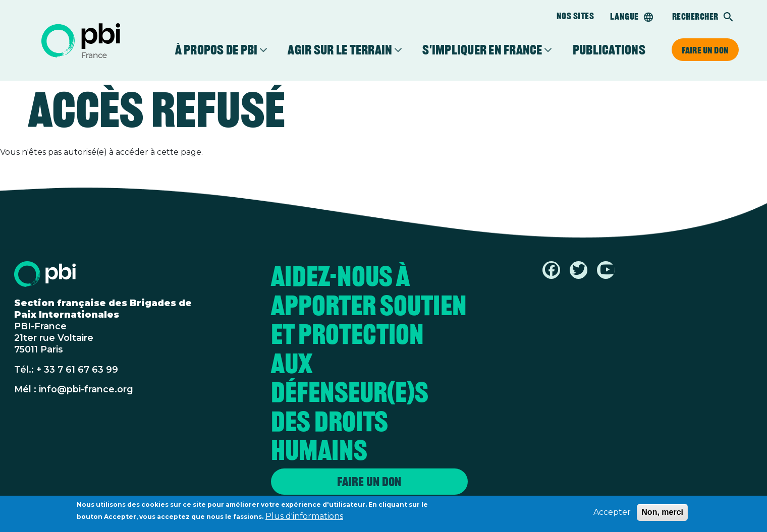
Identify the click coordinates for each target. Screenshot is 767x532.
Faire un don (705, 50)
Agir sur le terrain (340, 50)
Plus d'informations (304, 518)
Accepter (612, 514)
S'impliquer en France (482, 50)
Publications (609, 50)
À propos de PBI (216, 50)
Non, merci (662, 514)
